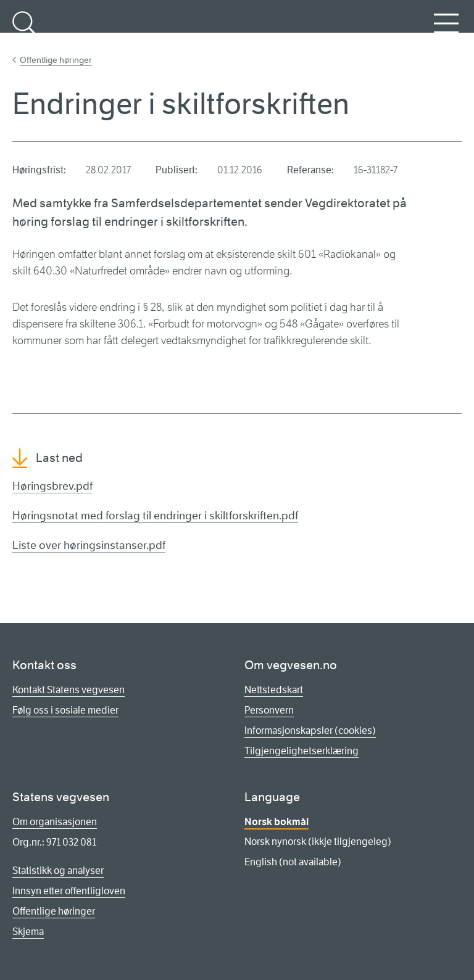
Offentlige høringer (56, 60)
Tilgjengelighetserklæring (301, 751)
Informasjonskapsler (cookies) (310, 731)
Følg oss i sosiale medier (65, 710)
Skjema (28, 932)
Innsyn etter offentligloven (69, 891)
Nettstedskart (274, 690)
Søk (25, 30)
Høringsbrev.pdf (52, 486)
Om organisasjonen (55, 822)
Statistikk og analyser (58, 871)
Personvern (269, 710)
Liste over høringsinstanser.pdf (89, 545)
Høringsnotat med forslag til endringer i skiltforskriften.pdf (155, 516)
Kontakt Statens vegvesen (69, 690)
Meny (446, 30)
